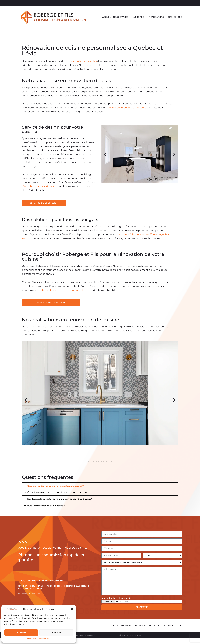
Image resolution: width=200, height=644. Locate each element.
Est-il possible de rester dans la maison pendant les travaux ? (60, 499)
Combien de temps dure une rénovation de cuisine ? (55, 486)
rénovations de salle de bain (39, 186)
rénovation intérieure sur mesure (126, 108)
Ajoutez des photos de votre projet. (117, 598)
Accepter (21, 633)
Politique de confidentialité (37, 639)
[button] (72, 609)
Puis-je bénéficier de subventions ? (46, 506)
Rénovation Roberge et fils (80, 61)
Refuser (56, 633)
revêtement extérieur (50, 290)
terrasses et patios (80, 290)
